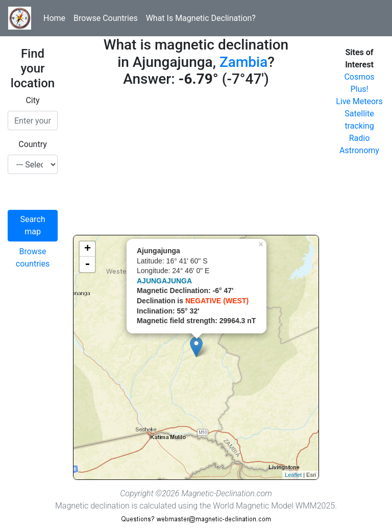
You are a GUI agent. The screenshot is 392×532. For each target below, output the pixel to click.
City (32, 100)
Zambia (243, 62)
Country (33, 144)
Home (54, 18)
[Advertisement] (196, 163)
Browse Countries (106, 18)
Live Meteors (359, 101)
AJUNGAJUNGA (164, 281)
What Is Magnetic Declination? (201, 18)
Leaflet (293, 475)
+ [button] (88, 249)
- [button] (87, 264)
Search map (32, 225)
